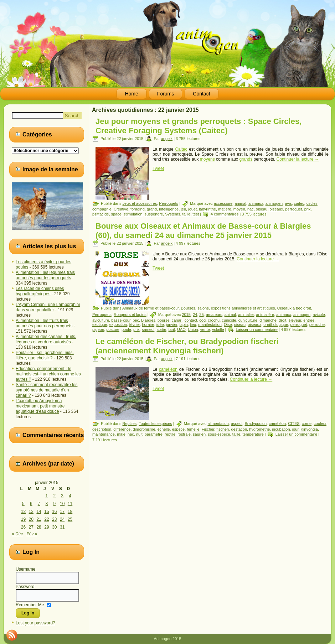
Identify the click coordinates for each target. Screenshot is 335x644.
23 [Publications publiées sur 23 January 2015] (54, 519)
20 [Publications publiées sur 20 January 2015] (31, 519)
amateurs (214, 315)
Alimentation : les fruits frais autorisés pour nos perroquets (44, 323)
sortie (162, 329)
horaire (148, 324)
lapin (184, 324)
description (102, 429)
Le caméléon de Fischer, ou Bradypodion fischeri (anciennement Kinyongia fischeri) (187, 346)
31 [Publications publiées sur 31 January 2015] (62, 527)
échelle (164, 429)
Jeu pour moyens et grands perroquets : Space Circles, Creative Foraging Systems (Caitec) (199, 126)
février (134, 324)
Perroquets (169, 203)
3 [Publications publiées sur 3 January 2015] (62, 496)
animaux (256, 203)
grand (152, 209)
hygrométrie (259, 429)
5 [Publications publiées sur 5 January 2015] (23, 504)
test (196, 214)
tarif (172, 329)
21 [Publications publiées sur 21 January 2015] (39, 519)
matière (225, 209)
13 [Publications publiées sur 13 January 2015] (31, 511)
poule (126, 329)
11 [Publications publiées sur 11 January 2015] (70, 504)
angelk (167, 139)
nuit (139, 434)
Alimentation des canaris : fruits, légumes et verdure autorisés (46, 339)
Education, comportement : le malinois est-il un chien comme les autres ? (48, 374)
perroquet (293, 209)
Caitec (181, 149)
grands (246, 159)
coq (202, 320)
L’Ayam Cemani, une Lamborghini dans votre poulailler (48, 307)
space (116, 214)
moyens (207, 159)
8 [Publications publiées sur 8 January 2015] (47, 504)
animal (240, 203)
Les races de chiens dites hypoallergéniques (40, 291)
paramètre (154, 434)
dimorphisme (144, 429)
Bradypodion (256, 424)
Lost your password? (35, 623)
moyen (239, 209)
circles (312, 203)
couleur (320, 424)
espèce (178, 429)
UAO (181, 329)
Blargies (148, 320)
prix (308, 209)
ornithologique (276, 324)
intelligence (169, 209)
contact (191, 320)
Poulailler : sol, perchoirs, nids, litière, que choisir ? (45, 355)
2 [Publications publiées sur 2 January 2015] (54, 496)
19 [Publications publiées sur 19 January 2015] (23, 519)
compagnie (102, 209)
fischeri (223, 429)
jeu (183, 209)
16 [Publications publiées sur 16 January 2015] (54, 511)
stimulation (133, 214)
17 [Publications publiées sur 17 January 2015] (62, 511)
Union (193, 329)
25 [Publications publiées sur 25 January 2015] (70, 519)
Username (25, 569)
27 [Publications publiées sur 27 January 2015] (31, 527)
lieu (193, 324)
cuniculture (248, 320)
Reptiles (130, 424)
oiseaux (276, 209)
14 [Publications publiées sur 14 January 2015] (39, 511)
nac (251, 209)
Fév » (32, 534)
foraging (138, 209)
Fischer (208, 429)
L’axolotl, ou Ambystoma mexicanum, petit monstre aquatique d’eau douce (40, 406)
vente (205, 329)
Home (131, 94)
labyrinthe (207, 209)
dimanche (268, 320)
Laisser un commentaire (257, 329)
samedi (148, 329)
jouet (192, 209)
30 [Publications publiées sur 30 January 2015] (54, 527)
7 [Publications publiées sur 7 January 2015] (39, 504)
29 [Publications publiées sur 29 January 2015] (47, 527)
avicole (319, 315)
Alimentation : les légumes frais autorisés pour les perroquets (45, 275)
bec (136, 320)
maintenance (104, 434)
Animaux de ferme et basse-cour (150, 308)
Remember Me (30, 604)
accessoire (223, 203)
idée (160, 324)
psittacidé (100, 214)
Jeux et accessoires (140, 203)
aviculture (101, 320)
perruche (317, 324)
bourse (164, 320)
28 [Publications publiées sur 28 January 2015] (39, 527)
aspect (237, 424)
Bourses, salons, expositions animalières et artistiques (228, 308)
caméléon (168, 369)
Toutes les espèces (155, 424)
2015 (186, 315)
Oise (228, 324)
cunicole (229, 320)
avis (288, 203)
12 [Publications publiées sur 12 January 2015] (23, 511)
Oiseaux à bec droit (294, 308)
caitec (299, 203)
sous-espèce (219, 434)
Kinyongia (309, 429)
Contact (201, 94)
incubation (281, 429)
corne (307, 424)
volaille (218, 329)
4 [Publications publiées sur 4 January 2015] (70, 496)
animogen (274, 203)
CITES (294, 424)
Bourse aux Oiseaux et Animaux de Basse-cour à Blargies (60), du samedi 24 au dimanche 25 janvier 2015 (203, 231)
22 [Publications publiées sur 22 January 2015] (47, 519)
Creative (121, 209)
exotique (100, 324)
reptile (170, 434)
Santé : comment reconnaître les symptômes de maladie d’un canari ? (47, 390)
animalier (246, 315)
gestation (239, 429)
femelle (193, 429)
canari (177, 320)
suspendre (154, 214)
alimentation (218, 424)
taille (187, 214)
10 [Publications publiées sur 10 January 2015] (62, 504)
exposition (118, 324)
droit (282, 320)
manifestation (210, 324)
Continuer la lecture (298, 159)
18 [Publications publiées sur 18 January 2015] (70, 511)
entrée (309, 320)
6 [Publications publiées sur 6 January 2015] (31, 504)
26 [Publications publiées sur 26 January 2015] (23, 527)
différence (122, 429)
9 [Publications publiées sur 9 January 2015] (54, 504)
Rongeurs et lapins (130, 315)
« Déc (17, 534)
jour (295, 429)
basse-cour (121, 320)
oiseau (262, 209)
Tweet (158, 168)
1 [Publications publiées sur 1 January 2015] (47, 496)
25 (201, 315)
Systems (172, 214)
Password (25, 587)
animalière (265, 315)
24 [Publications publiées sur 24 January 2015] (62, 519)
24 (195, 315)
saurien (199, 434)
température (253, 434)
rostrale (184, 434)
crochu (214, 320)
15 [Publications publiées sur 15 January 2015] (47, 511)
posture (113, 329)
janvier (172, 324)
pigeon (98, 329)
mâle (121, 434)
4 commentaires (225, 214)
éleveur (295, 320)
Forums (166, 94)
